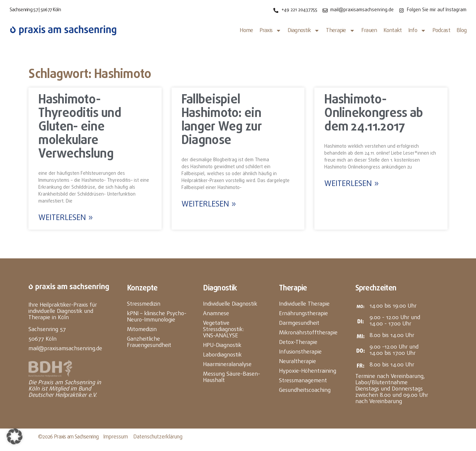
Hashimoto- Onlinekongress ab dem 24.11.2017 (374, 114)
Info (417, 31)
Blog (461, 31)
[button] (15, 436)
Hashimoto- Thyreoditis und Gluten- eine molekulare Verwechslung (80, 127)
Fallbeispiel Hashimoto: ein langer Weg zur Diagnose (222, 120)
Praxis (271, 31)
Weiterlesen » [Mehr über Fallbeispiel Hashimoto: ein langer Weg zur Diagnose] (209, 205)
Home (246, 31)
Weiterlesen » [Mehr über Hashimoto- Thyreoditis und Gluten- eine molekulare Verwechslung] (66, 218)
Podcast (441, 31)
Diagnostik (304, 31)
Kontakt (393, 31)
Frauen (369, 31)
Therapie (340, 31)
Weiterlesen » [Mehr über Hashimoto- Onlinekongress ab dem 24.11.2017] (352, 184)
